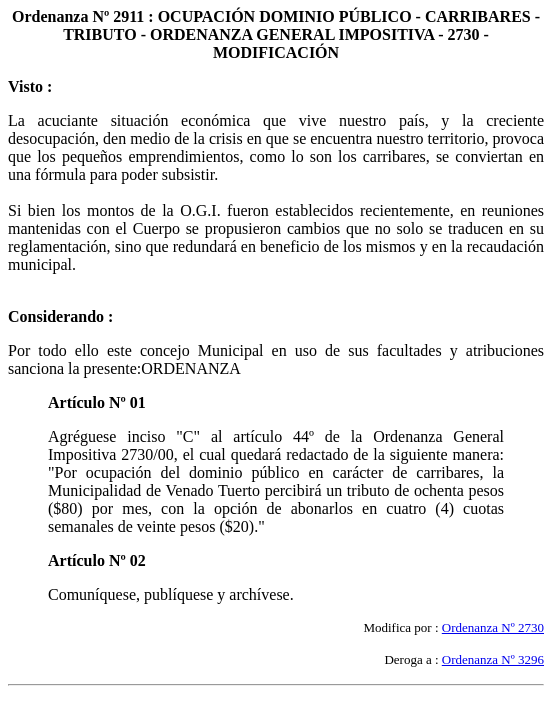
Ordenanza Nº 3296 (493, 659)
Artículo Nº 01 (97, 402)
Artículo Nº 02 (97, 560)
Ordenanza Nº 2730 (493, 627)
